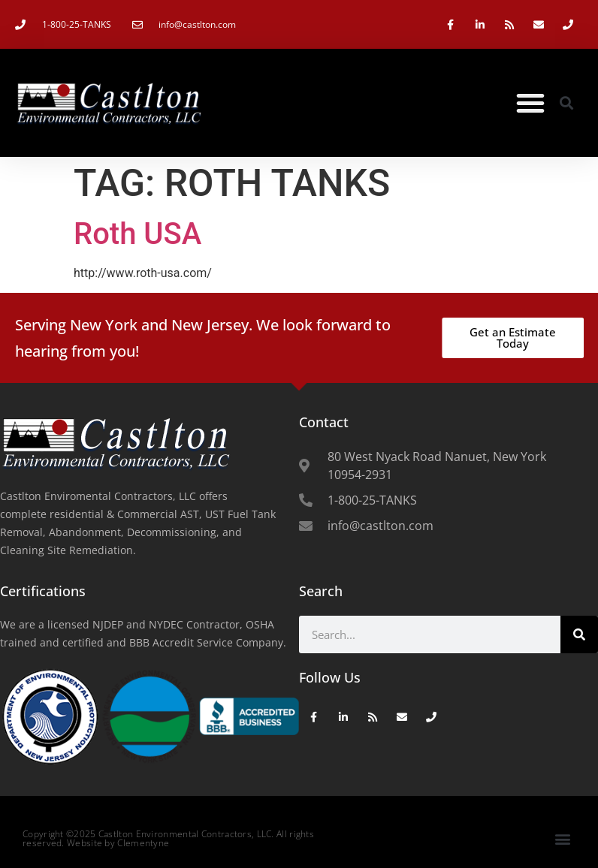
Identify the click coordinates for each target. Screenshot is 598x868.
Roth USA (137, 234)
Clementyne (143, 843)
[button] (530, 103)
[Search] (579, 634)
